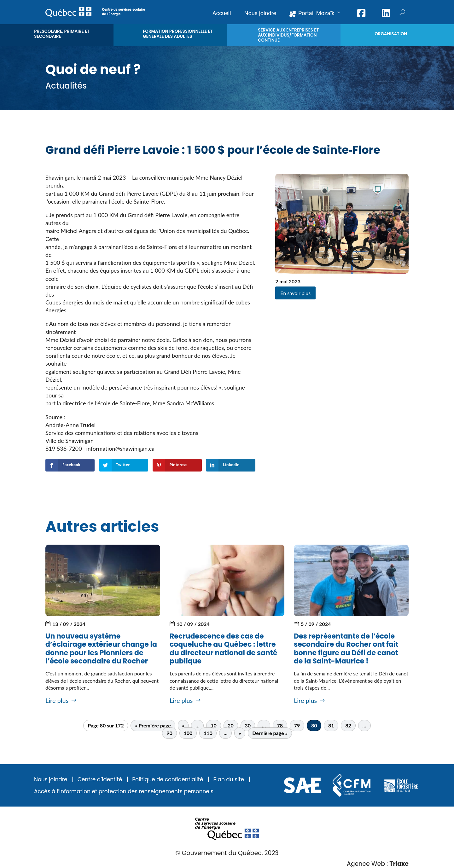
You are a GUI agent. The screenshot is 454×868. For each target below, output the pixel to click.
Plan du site (229, 780)
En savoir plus (295, 293)
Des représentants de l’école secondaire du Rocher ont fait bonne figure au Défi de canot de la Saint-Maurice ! (346, 649)
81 (331, 726)
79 (297, 726)
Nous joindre (51, 780)
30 (248, 726)
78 (280, 726)
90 (169, 733)
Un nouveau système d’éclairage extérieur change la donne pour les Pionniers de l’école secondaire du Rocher (101, 649)
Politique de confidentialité (168, 780)
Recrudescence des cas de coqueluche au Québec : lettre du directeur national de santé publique (223, 649)
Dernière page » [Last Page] (270, 733)
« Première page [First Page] (153, 726)
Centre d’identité (100, 780)
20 (231, 726)
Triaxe (399, 864)
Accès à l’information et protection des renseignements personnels (124, 792)
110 (208, 733)
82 (348, 726)
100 (188, 733)
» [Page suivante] (240, 733)
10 (214, 726)
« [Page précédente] (183, 726)
